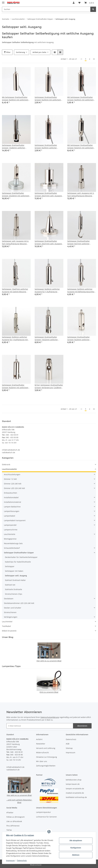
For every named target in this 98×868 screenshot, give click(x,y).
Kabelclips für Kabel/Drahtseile (18, 562)
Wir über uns (42, 761)
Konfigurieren (76, 848)
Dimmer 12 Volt (10, 479)
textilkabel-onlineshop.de (76, 797)
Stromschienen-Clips (14, 594)
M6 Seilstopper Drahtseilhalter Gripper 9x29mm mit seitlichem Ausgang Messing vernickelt (15, 99)
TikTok (9, 830)
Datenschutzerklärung (50, 717)
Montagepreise (10, 539)
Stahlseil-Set (10, 585)
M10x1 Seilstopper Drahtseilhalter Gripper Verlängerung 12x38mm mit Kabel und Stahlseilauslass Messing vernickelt (49, 386)
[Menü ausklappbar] (3, 2)
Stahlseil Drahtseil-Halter (15, 580)
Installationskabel (11, 497)
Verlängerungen (11, 617)
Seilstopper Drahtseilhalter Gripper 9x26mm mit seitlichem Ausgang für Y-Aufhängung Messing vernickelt (15, 386)
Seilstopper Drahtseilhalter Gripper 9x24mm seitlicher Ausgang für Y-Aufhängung (79, 338)
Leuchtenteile (10, 534)
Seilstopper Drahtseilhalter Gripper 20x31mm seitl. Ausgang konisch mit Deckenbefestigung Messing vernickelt (48, 242)
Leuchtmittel (7, 622)
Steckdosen (9, 599)
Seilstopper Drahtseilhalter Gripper (19, 553)
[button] (74, 3)
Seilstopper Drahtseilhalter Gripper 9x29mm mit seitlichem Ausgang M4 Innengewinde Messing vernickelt (48, 99)
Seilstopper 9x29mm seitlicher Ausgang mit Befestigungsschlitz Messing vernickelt (81, 290)
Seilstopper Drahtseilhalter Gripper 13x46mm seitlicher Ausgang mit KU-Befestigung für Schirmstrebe (15, 147)
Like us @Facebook (14, 821)
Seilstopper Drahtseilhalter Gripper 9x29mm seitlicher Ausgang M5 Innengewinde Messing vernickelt (46, 147)
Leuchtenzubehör (9, 469)
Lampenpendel (10, 525)
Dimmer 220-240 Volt (13, 484)
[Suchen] (93, 9)
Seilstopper (10, 566)
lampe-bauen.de (73, 784)
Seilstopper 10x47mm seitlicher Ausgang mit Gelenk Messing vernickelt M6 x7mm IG (15, 290)
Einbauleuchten (11, 493)
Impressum (10, 861)
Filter (7, 52)
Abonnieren (82, 726)
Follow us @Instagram (16, 817)
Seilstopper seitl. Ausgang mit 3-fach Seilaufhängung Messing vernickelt (81, 195)
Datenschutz (22, 861)
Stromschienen (10, 612)
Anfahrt (39, 739)
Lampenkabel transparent (15, 520)
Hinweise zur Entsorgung (47, 757)
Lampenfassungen (12, 511)
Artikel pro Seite (39, 52)
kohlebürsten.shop (74, 780)
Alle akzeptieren (76, 841)
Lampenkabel (10, 516)
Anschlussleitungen (12, 474)
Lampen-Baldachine (12, 507)
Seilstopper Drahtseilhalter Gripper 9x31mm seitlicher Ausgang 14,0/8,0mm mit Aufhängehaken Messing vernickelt (79, 242)
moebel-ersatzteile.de (75, 793)
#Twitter (10, 813)
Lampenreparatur (43, 812)
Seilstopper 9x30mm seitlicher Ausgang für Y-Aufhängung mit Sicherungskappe (15, 338)
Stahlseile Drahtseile (13, 589)
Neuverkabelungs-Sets (13, 543)
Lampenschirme (11, 530)
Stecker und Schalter (13, 608)
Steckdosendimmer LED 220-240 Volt (19, 603)
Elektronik (6, 465)
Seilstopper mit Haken (14, 571)
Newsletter (41, 744)
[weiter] (94, 59)
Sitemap (69, 748)
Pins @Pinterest (13, 826)
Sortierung (20, 52)
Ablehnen (76, 855)
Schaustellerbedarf (12, 548)
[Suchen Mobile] (46, 9)
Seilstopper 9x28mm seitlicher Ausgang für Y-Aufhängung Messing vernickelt (47, 290)
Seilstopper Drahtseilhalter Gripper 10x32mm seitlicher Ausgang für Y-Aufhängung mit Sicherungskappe (48, 338)
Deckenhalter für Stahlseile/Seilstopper (21, 557)
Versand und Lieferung (46, 748)
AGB (68, 744)
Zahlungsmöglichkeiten (46, 766)
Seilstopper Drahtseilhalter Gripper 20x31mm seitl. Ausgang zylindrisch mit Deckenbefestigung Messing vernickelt (49, 195)
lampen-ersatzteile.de (75, 789)
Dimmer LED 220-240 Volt (14, 488)
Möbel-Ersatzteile (9, 631)
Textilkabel (6, 626)
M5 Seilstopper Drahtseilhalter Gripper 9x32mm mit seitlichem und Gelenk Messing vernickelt (80, 147)
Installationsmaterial (12, 502)
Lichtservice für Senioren (46, 817)
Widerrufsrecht (42, 753)
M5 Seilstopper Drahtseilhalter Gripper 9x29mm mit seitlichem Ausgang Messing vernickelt (80, 99)
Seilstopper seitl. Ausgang (16, 576)
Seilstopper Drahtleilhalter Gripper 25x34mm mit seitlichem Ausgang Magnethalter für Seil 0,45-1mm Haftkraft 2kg (16, 195)
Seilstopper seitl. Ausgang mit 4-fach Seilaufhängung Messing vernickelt (15, 242)
